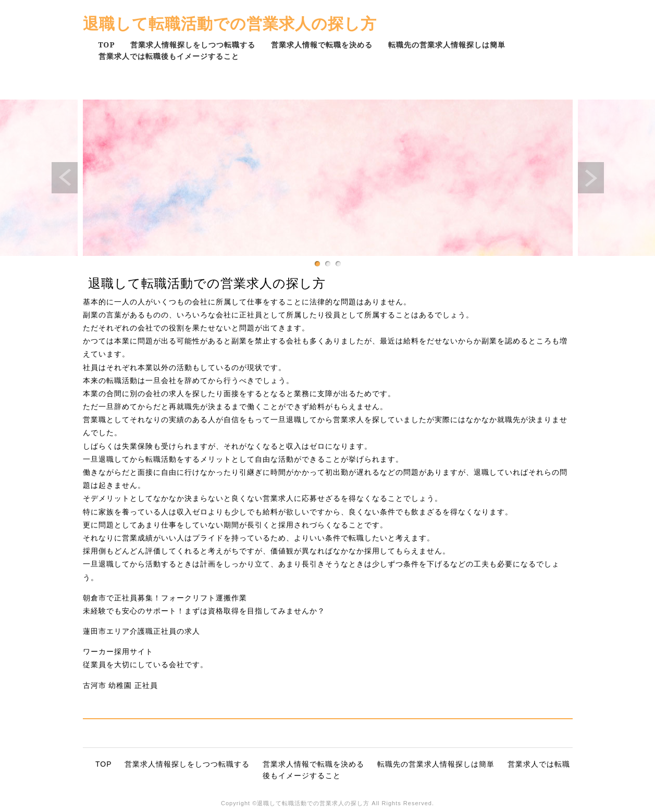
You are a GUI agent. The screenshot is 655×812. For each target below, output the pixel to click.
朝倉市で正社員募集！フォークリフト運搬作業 (165, 598)
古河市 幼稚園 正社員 (121, 685)
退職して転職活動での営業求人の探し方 (230, 23)
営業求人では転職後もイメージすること (169, 56)
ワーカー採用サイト (118, 651)
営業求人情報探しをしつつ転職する (193, 45)
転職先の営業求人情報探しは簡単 (447, 45)
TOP (107, 45)
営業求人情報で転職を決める (322, 45)
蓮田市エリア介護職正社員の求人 (141, 631)
